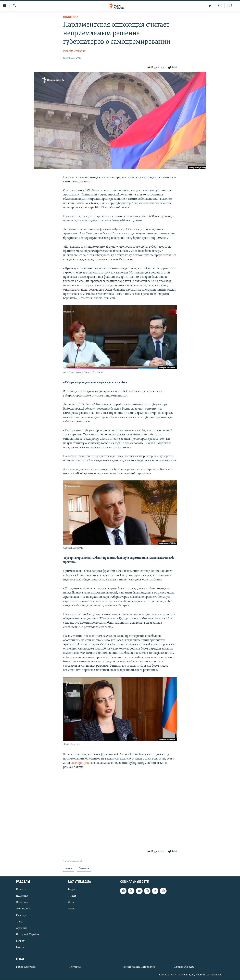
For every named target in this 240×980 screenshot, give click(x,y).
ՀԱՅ (230, 6)
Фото (71, 902)
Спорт (20, 922)
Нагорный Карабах (28, 934)
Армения (22, 928)
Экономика (23, 909)
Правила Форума (184, 967)
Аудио (72, 909)
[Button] (156, 68)
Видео (72, 889)
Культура (21, 915)
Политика (71, 17)
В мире (20, 947)
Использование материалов (138, 967)
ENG (220, 6)
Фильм (72, 896)
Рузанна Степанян (74, 51)
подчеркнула (80, 763)
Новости (21, 889)
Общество (22, 902)
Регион (20, 941)
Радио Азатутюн (26, 967)
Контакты (75, 967)
